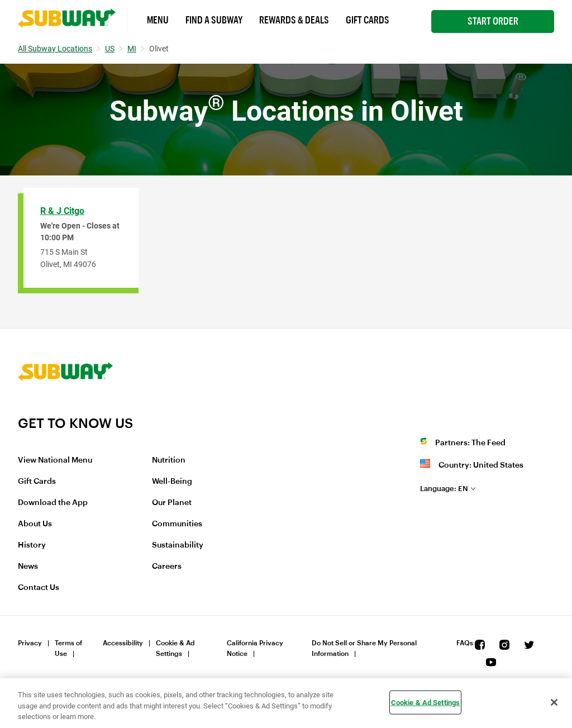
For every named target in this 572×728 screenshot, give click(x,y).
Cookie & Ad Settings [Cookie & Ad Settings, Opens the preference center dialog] (426, 702)
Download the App (53, 503)
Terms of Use (68, 648)
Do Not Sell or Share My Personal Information (364, 648)
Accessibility (123, 643)
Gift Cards (368, 20)
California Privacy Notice (255, 648)
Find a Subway (214, 20)
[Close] (554, 702)
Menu (158, 20)
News (28, 567)
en (444, 489)
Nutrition (169, 460)
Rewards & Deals (294, 20)
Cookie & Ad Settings (175, 648)
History (32, 545)
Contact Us (39, 588)
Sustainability (178, 545)
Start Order (493, 21)
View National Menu (55, 460)
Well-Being (172, 482)
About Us (35, 524)
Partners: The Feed (470, 443)
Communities (177, 524)
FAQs (465, 643)
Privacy (30, 643)
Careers (167, 567)
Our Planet (172, 503)
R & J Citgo (62, 211)
